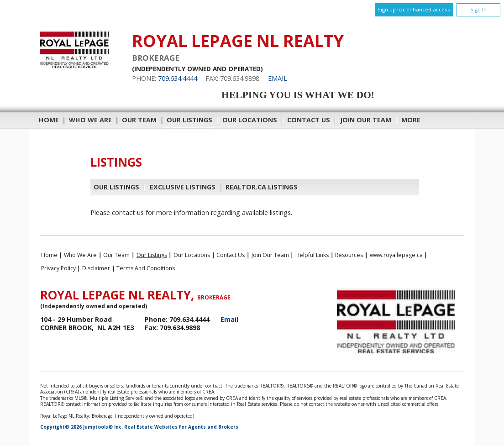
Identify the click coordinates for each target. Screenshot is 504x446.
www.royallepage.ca (396, 255)
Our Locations (250, 120)
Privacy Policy (58, 268)
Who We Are (90, 120)
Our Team (139, 120)
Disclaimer (96, 268)
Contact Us (309, 120)
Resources (349, 255)
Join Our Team (366, 120)
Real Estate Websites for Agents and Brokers (181, 427)
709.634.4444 (178, 78)
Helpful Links (312, 255)
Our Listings (189, 120)
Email (278, 78)
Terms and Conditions (146, 268)
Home (49, 120)
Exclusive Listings (183, 187)
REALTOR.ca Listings (262, 187)
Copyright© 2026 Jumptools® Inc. (81, 427)
